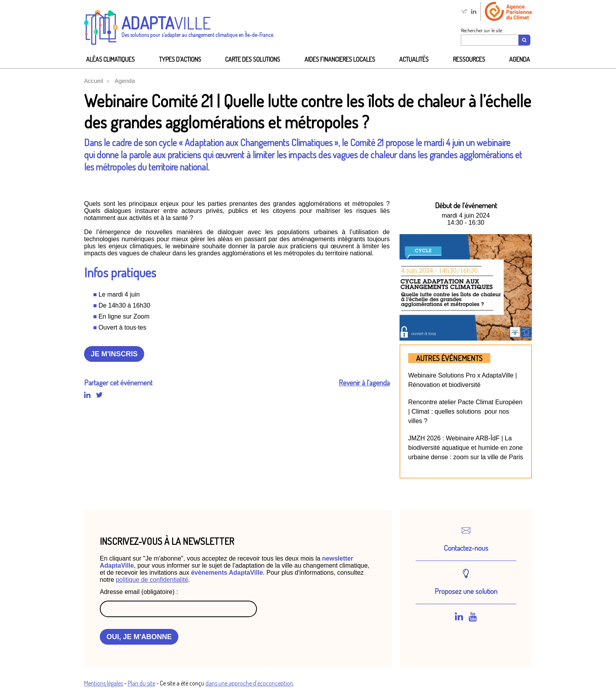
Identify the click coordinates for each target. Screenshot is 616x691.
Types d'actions (180, 59)
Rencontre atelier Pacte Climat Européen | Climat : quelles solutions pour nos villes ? (465, 411)
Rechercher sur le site (481, 30)
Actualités (414, 59)
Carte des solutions (253, 59)
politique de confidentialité (152, 580)
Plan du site (141, 683)
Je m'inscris (114, 354)
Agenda (520, 59)
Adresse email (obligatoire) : (139, 592)
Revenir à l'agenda (364, 382)
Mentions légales (104, 683)
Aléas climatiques (110, 59)
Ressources (469, 59)
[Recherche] (525, 40)
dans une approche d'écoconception (249, 683)
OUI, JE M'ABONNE (139, 637)
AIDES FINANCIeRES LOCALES (340, 59)
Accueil (93, 81)
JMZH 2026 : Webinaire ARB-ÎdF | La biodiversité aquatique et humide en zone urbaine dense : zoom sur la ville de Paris (466, 448)
